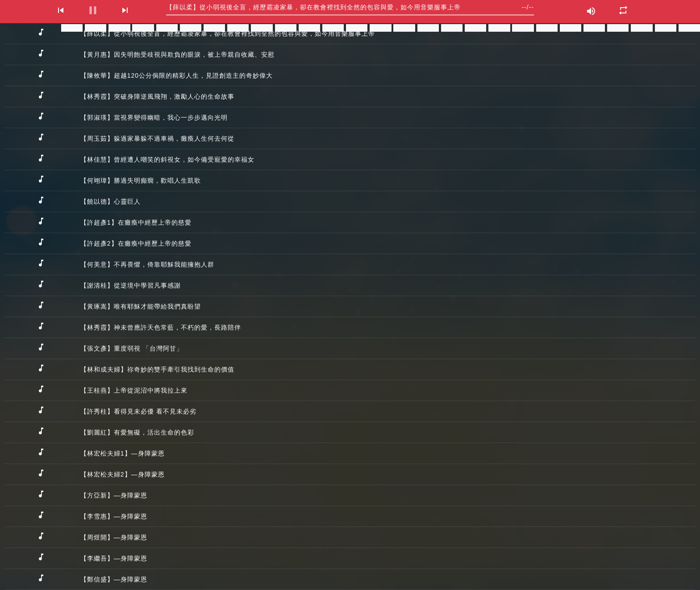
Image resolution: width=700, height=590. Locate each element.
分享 (72, 28)
